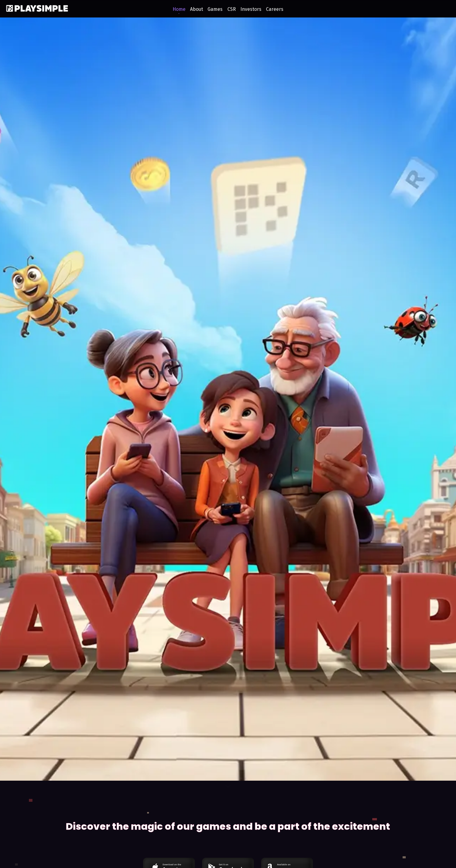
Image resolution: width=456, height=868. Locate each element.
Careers (275, 9)
